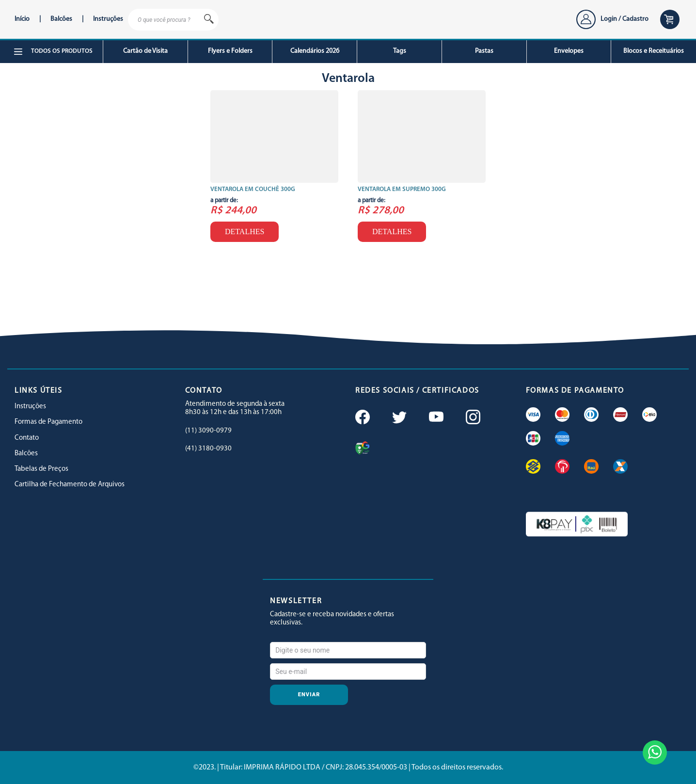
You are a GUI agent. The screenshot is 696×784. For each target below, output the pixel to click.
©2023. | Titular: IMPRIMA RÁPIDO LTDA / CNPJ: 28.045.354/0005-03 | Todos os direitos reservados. (348, 768)
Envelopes (569, 51)
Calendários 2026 (315, 51)
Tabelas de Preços (41, 469)
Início (22, 19)
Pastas (484, 51)
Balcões (61, 19)
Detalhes (245, 232)
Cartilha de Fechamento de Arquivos (70, 485)
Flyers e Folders (230, 51)
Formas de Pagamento (48, 422)
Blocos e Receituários (654, 51)
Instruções (108, 19)
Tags (400, 51)
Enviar (309, 695)
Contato (27, 438)
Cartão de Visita (145, 51)
